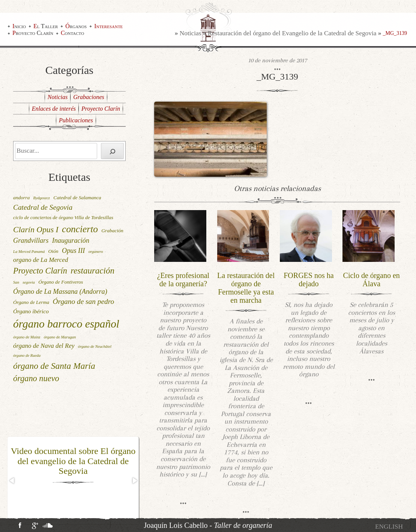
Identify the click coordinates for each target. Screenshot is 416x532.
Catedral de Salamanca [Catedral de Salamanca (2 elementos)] (77, 198)
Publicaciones (76, 120)
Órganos (76, 26)
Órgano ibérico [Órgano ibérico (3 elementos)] (31, 311)
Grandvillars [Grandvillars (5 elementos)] (31, 240)
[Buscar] (112, 151)
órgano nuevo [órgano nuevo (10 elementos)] (36, 378)
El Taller (46, 26)
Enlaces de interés (54, 109)
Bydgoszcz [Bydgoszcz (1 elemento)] (42, 198)
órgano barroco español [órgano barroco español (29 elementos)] (66, 324)
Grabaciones (89, 97)
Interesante (108, 26)
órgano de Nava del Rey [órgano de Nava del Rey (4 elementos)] (44, 346)
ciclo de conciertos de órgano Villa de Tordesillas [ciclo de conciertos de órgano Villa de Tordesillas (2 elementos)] (63, 217)
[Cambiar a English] (389, 527)
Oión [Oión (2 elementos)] (53, 251)
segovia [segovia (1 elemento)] (29, 282)
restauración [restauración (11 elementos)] (92, 271)
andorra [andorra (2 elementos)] (21, 198)
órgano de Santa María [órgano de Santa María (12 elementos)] (54, 366)
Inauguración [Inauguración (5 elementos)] (71, 240)
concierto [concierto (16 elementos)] (80, 229)
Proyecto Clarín (33, 33)
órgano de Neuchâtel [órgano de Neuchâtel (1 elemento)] (95, 346)
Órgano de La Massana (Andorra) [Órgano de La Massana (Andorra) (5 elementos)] (60, 292)
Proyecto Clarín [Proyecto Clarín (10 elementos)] (40, 271)
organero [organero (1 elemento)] (96, 252)
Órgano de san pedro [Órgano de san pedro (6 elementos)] (84, 301)
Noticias (191, 33)
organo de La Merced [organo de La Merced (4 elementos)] (41, 260)
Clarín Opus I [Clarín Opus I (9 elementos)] (36, 230)
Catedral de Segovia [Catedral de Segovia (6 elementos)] (43, 207)
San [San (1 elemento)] (16, 282)
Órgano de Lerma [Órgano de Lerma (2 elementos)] (31, 302)
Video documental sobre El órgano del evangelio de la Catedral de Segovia (73, 461)
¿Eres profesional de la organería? (183, 280)
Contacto (72, 33)
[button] (12, 481)
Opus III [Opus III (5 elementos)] (73, 251)
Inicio (19, 26)
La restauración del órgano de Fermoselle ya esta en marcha (246, 288)
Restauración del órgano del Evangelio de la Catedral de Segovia (292, 33)
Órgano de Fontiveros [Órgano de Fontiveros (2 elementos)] (61, 282)
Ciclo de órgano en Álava (372, 280)
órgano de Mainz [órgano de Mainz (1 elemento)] (27, 337)
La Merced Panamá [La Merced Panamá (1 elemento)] (29, 252)
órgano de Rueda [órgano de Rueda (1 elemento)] (27, 355)
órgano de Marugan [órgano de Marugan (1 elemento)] (60, 337)
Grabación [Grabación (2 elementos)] (112, 231)
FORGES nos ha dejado (309, 280)
